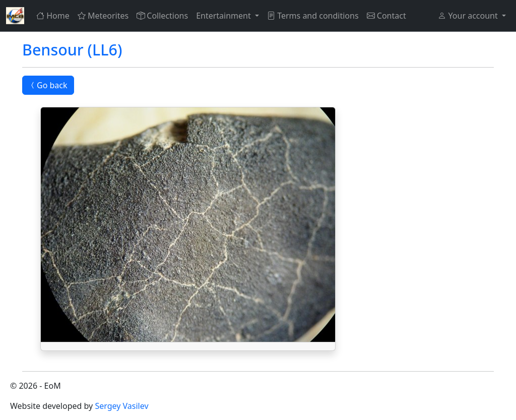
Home (53, 16)
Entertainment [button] (224, 16)
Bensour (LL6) (72, 49)
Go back (48, 85)
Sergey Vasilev (121, 406)
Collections (162, 16)
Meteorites (103, 16)
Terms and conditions (313, 16)
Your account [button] (469, 16)
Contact (386, 16)
